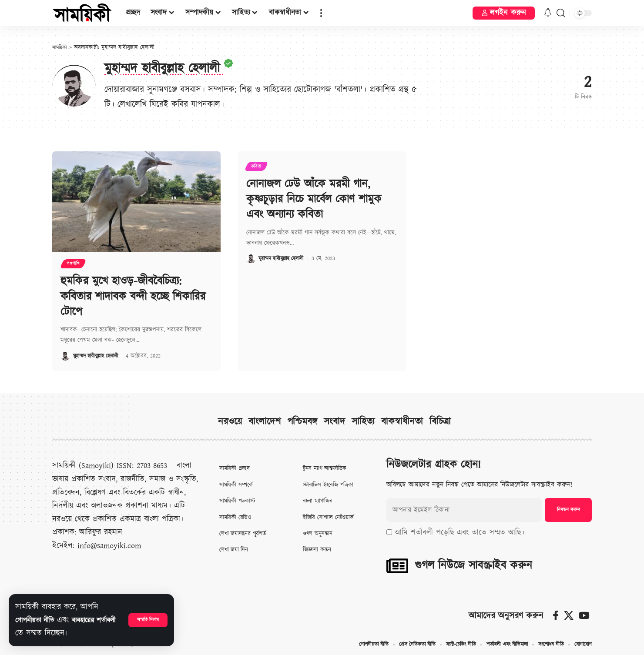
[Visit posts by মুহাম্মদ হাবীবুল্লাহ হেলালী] (65, 355)
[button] (147, 620)
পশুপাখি (74, 264)
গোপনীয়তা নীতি (39, 620)
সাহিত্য (363, 421)
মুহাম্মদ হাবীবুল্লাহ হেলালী (100, 355)
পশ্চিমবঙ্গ (302, 421)
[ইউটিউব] (584, 615)
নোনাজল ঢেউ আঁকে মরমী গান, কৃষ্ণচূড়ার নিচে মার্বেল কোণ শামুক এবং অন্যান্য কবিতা (314, 199)
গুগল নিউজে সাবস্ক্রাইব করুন (473, 565)
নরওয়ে (230, 421)
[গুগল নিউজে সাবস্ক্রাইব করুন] (397, 565)
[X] (569, 615)
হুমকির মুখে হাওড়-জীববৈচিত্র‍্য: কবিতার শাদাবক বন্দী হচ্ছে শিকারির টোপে (133, 297)
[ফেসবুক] (556, 615)
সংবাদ (334, 421)
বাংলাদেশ (265, 421)
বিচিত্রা (440, 421)
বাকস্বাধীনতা (402, 421)
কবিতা (257, 167)
